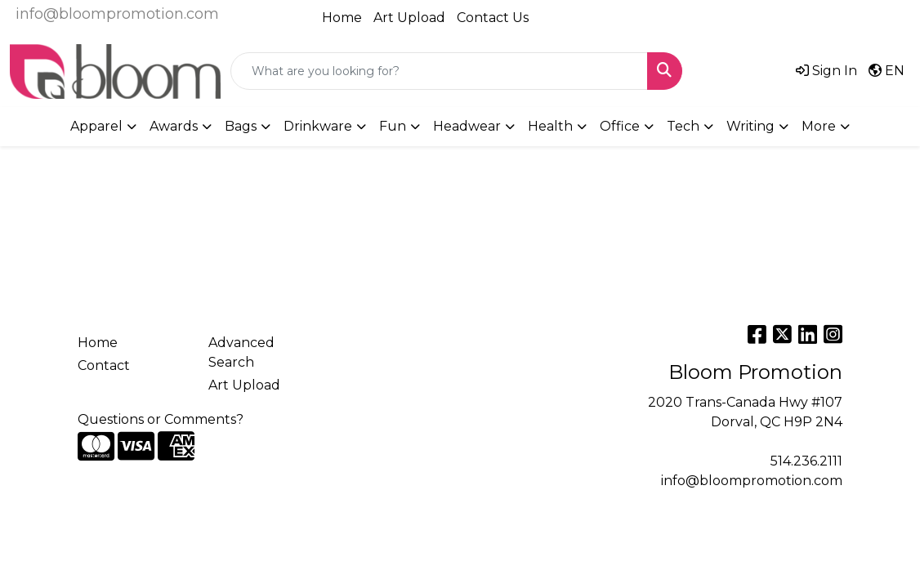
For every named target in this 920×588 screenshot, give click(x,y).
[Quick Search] (439, 71)
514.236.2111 (806, 461)
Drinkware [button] (318, 126)
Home (342, 18)
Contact (104, 365)
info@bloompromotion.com (117, 14)
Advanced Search (241, 352)
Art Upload (409, 18)
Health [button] (550, 126)
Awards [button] (174, 126)
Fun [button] (393, 126)
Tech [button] (683, 126)
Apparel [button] (96, 126)
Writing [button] (750, 126)
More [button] (819, 126)
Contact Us (493, 18)
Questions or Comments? (161, 419)
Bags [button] (241, 126)
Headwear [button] (467, 126)
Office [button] (620, 126)
